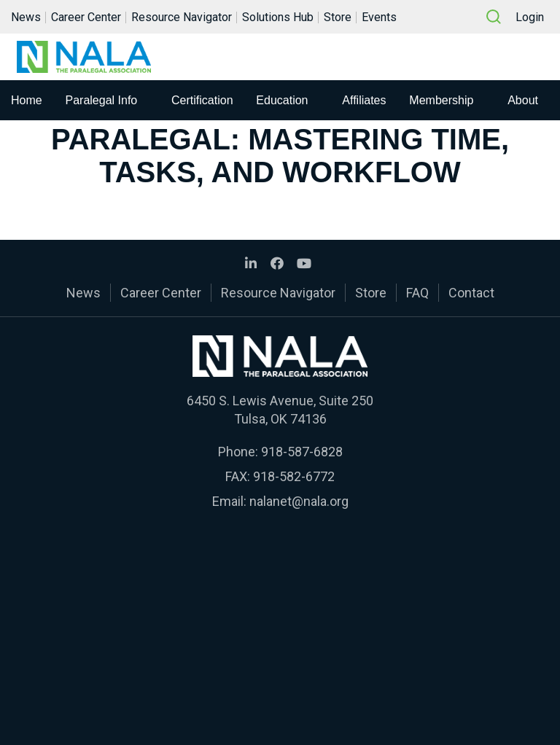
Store (338, 17)
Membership (441, 100)
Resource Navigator (182, 17)
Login (530, 17)
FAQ (417, 293)
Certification (202, 100)
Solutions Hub (278, 17)
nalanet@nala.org (299, 501)
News (26, 17)
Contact (471, 293)
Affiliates (364, 100)
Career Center (86, 17)
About (523, 100)
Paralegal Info (102, 100)
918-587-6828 (302, 452)
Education (282, 100)
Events (379, 17)
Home (27, 100)
